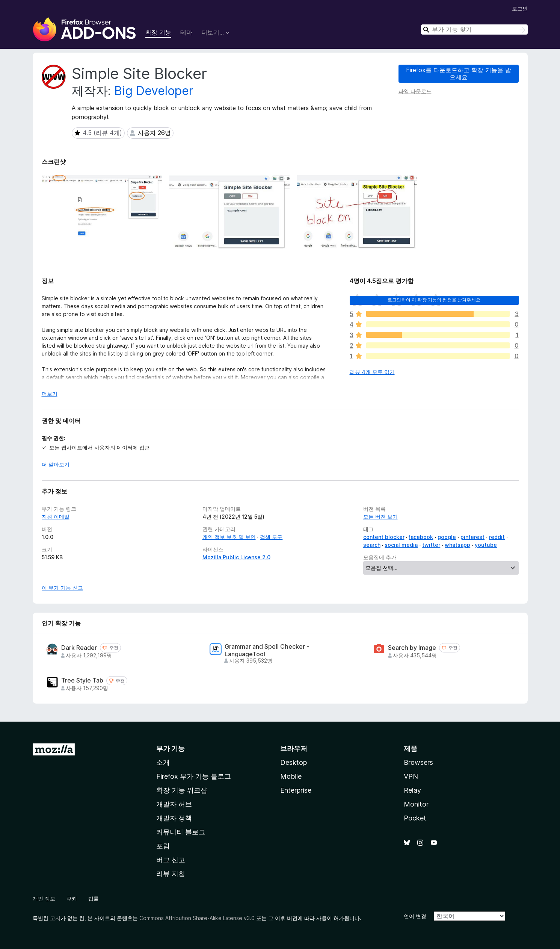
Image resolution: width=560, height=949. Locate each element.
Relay (412, 790)
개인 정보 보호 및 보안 (229, 537)
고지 (55, 918)
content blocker (384, 537)
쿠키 (72, 898)
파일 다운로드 (415, 91)
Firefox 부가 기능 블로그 (194, 776)
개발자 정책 (174, 818)
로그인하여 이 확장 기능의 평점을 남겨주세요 (434, 300)
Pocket (415, 818)
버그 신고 (171, 860)
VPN (411, 776)
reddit (497, 537)
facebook (421, 537)
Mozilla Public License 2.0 (236, 557)
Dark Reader (79, 648)
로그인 (520, 8)
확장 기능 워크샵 (182, 790)
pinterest (472, 537)
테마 (186, 32)
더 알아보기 (56, 464)
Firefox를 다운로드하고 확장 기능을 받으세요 (459, 73)
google (447, 537)
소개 (163, 762)
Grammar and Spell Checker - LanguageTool (267, 650)
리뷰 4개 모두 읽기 (372, 372)
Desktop (294, 762)
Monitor (416, 804)
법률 (94, 898)
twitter (431, 545)
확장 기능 (158, 32)
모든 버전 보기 (380, 517)
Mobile (291, 776)
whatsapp (457, 545)
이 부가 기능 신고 (62, 588)
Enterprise (296, 790)
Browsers (418, 762)
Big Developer (154, 91)
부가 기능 (171, 748)
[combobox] (474, 30)
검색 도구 (271, 537)
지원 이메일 (56, 517)
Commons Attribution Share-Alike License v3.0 (197, 918)
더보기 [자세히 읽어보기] (50, 394)
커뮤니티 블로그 (181, 832)
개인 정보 (44, 898)
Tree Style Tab (82, 680)
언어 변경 (415, 916)
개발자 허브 (174, 804)
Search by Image (412, 648)
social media (401, 545)
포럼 (163, 846)
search (372, 545)
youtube (486, 545)
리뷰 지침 (171, 874)
